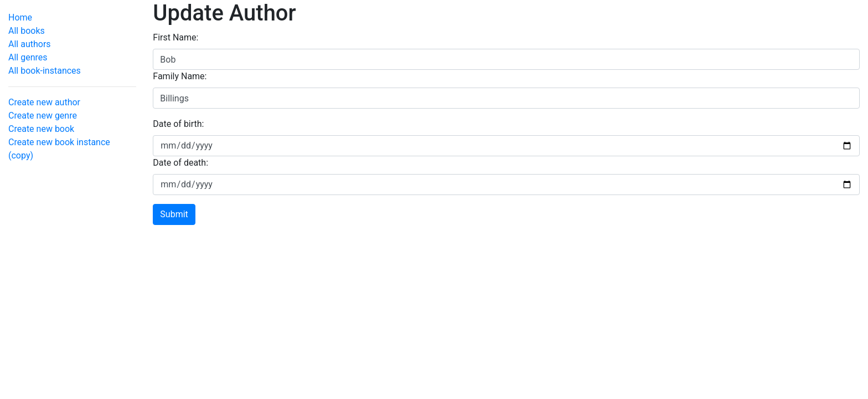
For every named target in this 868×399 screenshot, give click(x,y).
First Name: (175, 37)
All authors (30, 44)
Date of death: (180, 163)
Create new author (44, 102)
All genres (28, 57)
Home (20, 17)
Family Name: (180, 76)
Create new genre (43, 116)
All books (27, 31)
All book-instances (45, 71)
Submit (174, 214)
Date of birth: (178, 124)
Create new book (41, 129)
